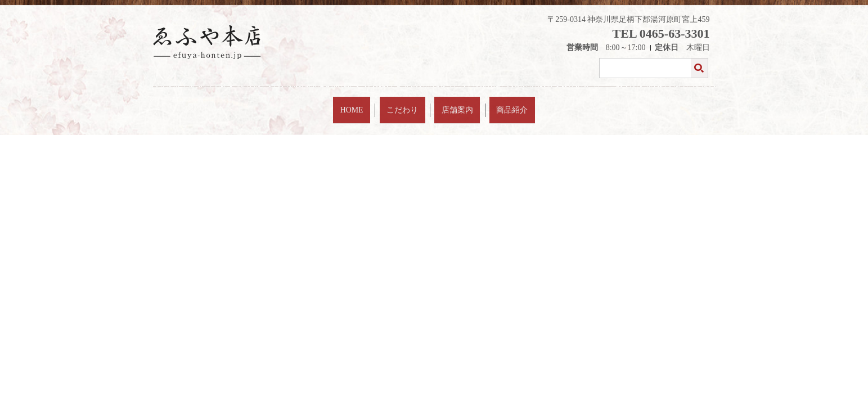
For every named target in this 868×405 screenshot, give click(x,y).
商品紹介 (488, 103)
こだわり (411, 103)
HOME (376, 103)
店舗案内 (449, 103)
